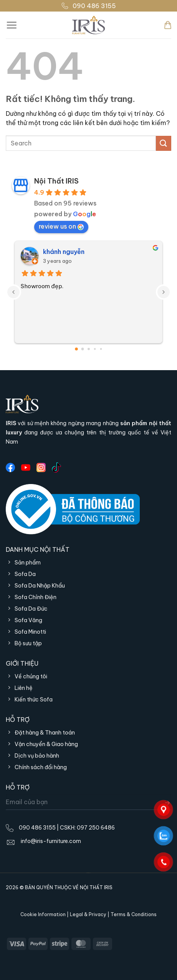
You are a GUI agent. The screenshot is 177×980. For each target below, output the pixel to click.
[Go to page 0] (76, 349)
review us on (61, 226)
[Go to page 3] (95, 349)
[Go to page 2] (89, 349)
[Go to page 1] (82, 349)
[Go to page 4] (101, 349)
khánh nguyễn (64, 252)
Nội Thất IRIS (56, 181)
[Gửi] (164, 143)
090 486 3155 (88, 6)
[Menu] (12, 25)
